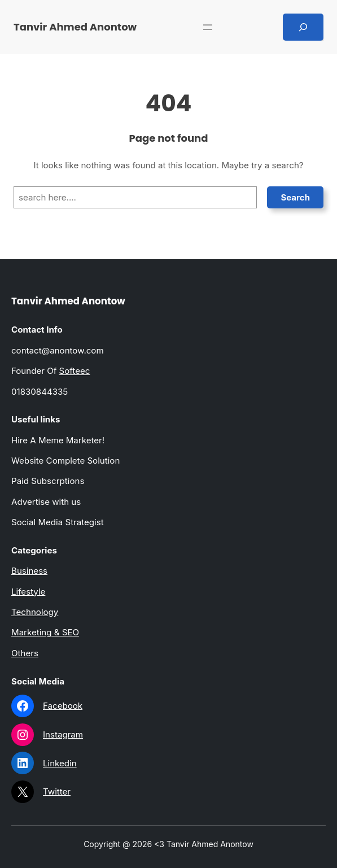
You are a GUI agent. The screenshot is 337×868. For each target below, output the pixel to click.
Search (295, 197)
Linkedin (60, 763)
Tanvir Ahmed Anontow (75, 27)
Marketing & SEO (45, 632)
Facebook (63, 706)
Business (29, 571)
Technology (35, 612)
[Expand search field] (303, 27)
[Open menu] (208, 27)
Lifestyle (28, 592)
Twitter (57, 791)
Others (25, 653)
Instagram (63, 734)
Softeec (75, 371)
